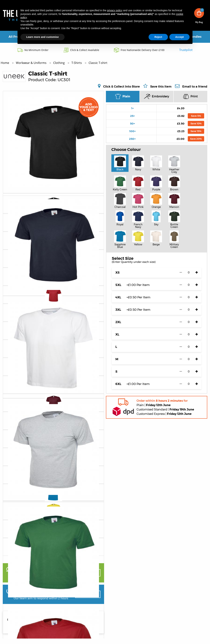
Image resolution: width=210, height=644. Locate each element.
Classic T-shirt (98, 63)
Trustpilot (186, 50)
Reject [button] (158, 37)
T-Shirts (77, 63)
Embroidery (157, 96)
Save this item (161, 87)
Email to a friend (195, 86)
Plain (123, 96)
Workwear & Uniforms (32, 63)
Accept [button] (179, 37)
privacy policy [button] (115, 10)
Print (190, 96)
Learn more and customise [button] (42, 37)
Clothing (59, 63)
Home (5, 63)
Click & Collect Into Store (121, 86)
